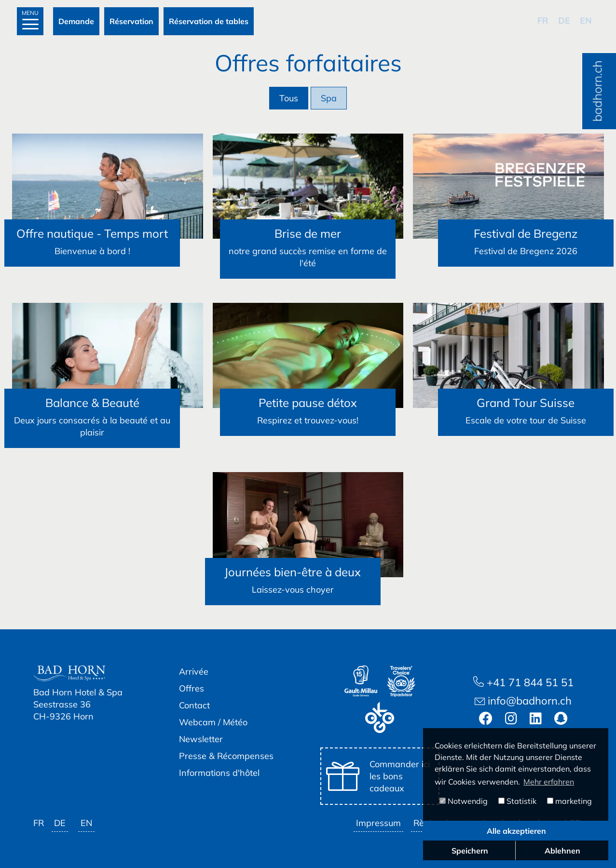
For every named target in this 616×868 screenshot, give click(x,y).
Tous (289, 98)
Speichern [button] (470, 851)
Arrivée (194, 671)
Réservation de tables (209, 21)
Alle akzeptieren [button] (516, 831)
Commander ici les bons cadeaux (378, 776)
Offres (192, 688)
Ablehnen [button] (562, 851)
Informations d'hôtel (219, 773)
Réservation (131, 21)
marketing (569, 801)
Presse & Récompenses (226, 756)
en (586, 20)
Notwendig (464, 801)
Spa (329, 98)
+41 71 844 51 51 (523, 682)
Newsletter (201, 739)
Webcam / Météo (213, 722)
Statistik (517, 801)
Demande (76, 21)
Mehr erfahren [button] (549, 782)
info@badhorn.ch (523, 701)
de (564, 20)
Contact (194, 705)
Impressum (378, 823)
